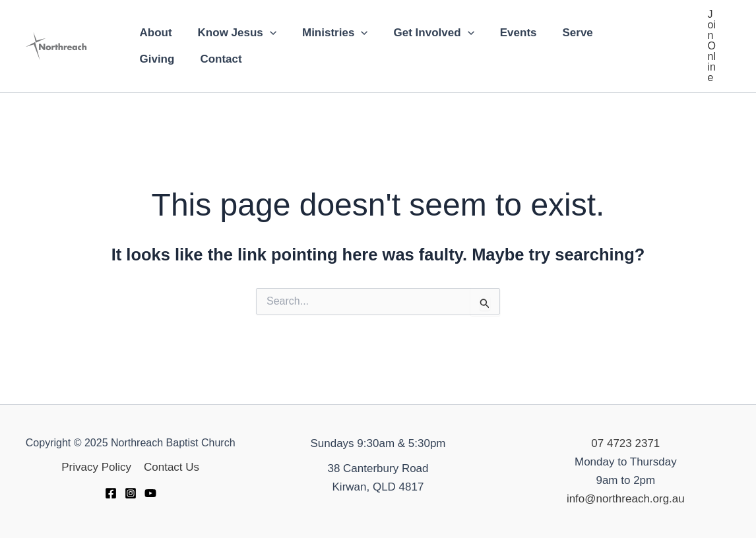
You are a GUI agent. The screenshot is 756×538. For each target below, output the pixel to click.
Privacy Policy (97, 467)
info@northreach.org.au (626, 499)
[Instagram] (131, 493)
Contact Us (171, 467)
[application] (265, 33)
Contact (159, 59)
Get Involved (422, 33)
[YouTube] (150, 493)
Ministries (327, 33)
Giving (614, 33)
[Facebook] (111, 493)
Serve (559, 33)
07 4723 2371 (625, 443)
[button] (712, 46)
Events (503, 33)
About (154, 33)
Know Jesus (232, 33)
